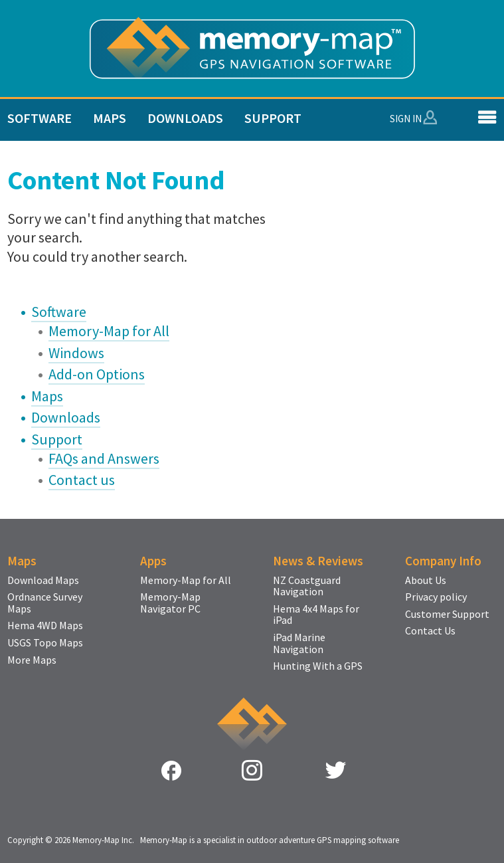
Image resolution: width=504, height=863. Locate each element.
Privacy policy (436, 597)
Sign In (406, 119)
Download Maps (43, 581)
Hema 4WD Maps (45, 626)
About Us (426, 581)
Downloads (185, 118)
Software (40, 118)
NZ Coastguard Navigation (307, 586)
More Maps (32, 660)
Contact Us (430, 631)
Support (273, 118)
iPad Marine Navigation (299, 643)
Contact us (82, 480)
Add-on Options (97, 374)
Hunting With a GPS (318, 666)
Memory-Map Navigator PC (170, 603)
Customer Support (447, 615)
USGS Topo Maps (45, 643)
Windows (76, 353)
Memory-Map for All (109, 331)
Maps (110, 118)
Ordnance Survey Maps (45, 603)
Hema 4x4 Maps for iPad (316, 615)
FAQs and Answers (104, 458)
